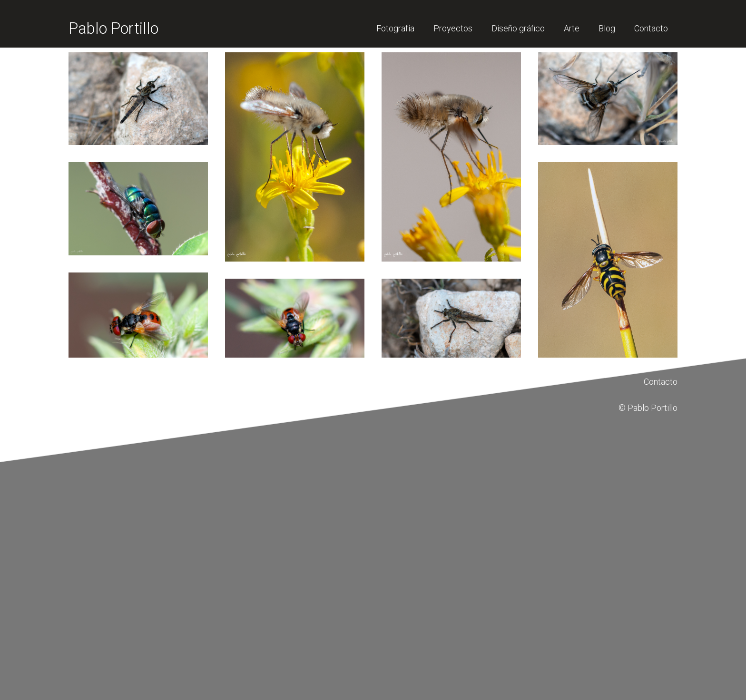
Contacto (661, 382)
